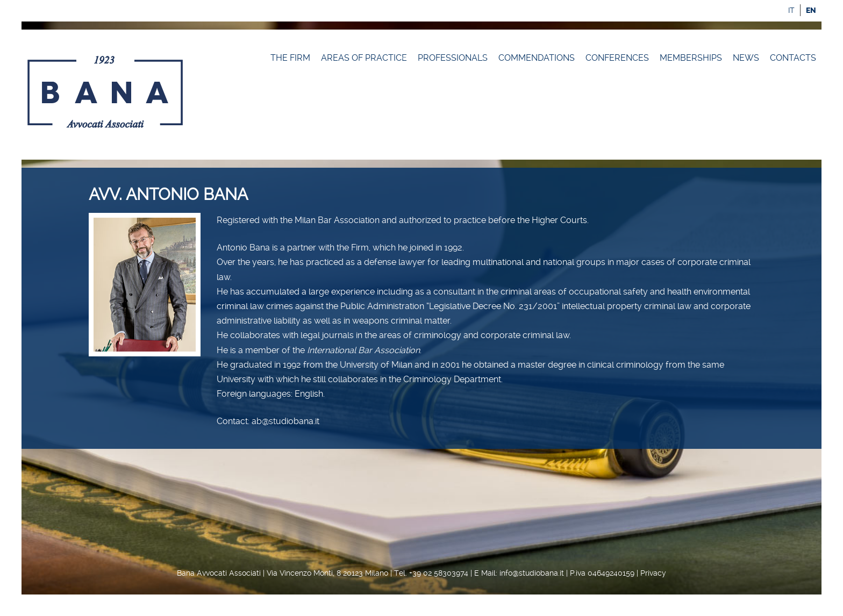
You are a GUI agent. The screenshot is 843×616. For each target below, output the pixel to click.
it (791, 10)
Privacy (653, 573)
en (811, 10)
